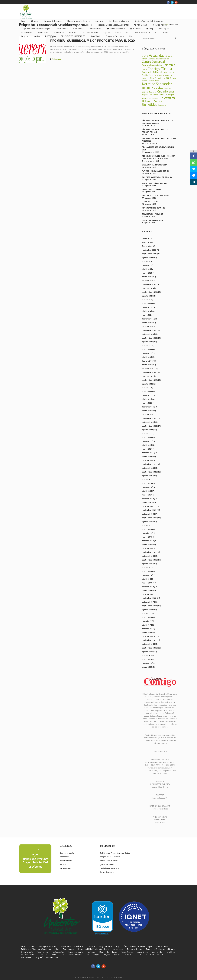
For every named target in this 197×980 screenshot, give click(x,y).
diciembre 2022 (149, 368)
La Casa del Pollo (28, 955)
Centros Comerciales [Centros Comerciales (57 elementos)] (152, 65)
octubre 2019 (148, 514)
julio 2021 (146, 433)
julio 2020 (146, 479)
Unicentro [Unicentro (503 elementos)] (167, 98)
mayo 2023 (147, 353)
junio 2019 (146, 529)
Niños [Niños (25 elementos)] (157, 81)
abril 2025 (146, 269)
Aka (62, 955)
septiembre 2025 (149, 254)
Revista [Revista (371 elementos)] (162, 91)
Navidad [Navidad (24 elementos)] (151, 81)
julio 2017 (146, 613)
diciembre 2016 (149, 636)
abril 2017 (146, 625)
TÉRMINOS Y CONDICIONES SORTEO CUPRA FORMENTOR (157, 122)
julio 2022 (146, 388)
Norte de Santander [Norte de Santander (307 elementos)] (157, 84)
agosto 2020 (147, 476)
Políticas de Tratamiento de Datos (115, 853)
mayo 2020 (147, 487)
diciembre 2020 (149, 460)
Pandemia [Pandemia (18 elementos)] (152, 92)
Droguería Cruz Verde (44, 957)
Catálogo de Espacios (47, 947)
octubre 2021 (148, 422)
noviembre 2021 (149, 418)
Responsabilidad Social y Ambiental (94, 949)
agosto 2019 (147, 521)
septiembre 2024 (149, 292)
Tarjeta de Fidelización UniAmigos (161, 949)
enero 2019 (147, 544)
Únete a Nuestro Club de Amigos (138, 947)
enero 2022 (147, 411)
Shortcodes (43, 952)
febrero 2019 (148, 541)
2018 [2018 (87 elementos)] (145, 56)
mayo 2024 (147, 307)
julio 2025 (146, 261)
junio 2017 (146, 617)
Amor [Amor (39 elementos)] (144, 59)
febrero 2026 (148, 246)
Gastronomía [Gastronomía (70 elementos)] (155, 75)
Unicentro (91, 947)
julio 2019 (146, 525)
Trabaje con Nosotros (110, 868)
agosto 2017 (147, 609)
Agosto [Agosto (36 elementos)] (169, 56)
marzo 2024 (147, 315)
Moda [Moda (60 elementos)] (166, 78)
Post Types (112, 952)
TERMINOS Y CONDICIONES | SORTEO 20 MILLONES (159, 139)
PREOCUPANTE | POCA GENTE (155, 183)
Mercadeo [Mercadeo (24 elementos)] (159, 78)
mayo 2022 (147, 395)
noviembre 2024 (149, 284)
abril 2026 (146, 242)
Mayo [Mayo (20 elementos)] (152, 78)
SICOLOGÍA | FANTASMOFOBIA (154, 165)
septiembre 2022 (149, 380)
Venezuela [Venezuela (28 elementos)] (162, 105)
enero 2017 (147, 632)
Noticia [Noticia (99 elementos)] (146, 88)
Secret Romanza (75, 955)
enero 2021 (147, 456)
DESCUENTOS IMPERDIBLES (151, 955)
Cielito (53, 955)
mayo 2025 (147, 265)
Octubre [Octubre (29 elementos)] (145, 92)
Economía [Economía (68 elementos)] (147, 72)
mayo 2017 (147, 621)
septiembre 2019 (149, 518)
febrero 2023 (148, 361)
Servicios (64, 864)
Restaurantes (66, 861)
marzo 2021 (147, 449)
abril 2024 (146, 311)
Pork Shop (170, 952)
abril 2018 (146, 579)
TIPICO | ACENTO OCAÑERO (153, 208)
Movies (117, 955)
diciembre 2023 (149, 326)
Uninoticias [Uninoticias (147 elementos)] (149, 105)
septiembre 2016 (149, 648)
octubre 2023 (148, 334)
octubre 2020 (148, 468)
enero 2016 (147, 667)
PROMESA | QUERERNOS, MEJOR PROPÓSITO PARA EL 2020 (92, 40)
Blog (101, 952)
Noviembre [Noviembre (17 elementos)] (168, 88)
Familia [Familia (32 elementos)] (145, 75)
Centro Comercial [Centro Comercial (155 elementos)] (153, 62)
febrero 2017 (148, 629)
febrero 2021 (148, 453)
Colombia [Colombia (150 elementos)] (169, 65)
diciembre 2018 (149, 548)
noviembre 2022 (149, 372)
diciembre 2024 (149, 280)
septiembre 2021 (149, 426)
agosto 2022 (147, 384)
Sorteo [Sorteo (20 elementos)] (161, 95)
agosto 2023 (147, 342)
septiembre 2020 (149, 472)
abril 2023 (146, 357)
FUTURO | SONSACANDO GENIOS (156, 171)
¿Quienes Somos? (108, 864)
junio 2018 (146, 571)
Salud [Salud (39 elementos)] (172, 92)
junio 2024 (146, 303)
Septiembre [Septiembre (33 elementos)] (147, 95)
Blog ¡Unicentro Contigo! (110, 947)
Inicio (23, 947)
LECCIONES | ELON (150, 202)
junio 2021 (146, 437)
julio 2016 (146, 655)
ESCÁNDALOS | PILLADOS (152, 214)
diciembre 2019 (149, 506)
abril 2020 (146, 491)
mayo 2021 (147, 441)
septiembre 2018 (149, 560)
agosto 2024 (147, 296)
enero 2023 (147, 365)
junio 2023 (146, 349)
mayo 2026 (147, 238)
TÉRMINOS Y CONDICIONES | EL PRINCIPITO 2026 (155, 131)
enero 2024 (147, 323)
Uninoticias (57, 59)
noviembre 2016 (149, 640)
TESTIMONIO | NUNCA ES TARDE (156, 195)
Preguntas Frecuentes (110, 857)
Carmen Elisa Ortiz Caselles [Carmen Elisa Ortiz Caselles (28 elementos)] (158, 59)
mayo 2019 (147, 533)
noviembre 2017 (149, 598)
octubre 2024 (148, 288)
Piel (57, 957)
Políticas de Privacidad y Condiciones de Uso (40, 949)
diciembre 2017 (149, 594)
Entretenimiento (67, 853)
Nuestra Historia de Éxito (72, 947)
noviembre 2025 (149, 250)
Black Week (26, 957)
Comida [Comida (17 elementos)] (144, 70)
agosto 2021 (147, 430)
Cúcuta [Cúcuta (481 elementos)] (166, 69)
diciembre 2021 (149, 414)
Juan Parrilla (157, 952)
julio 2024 (146, 300)
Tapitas (43, 955)
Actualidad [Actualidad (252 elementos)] (157, 55)
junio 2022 (146, 391)
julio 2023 (146, 346)
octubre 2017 (148, 602)
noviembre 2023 (149, 330)
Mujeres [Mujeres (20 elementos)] (173, 78)
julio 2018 (146, 567)
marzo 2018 (147, 583)
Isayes (96, 955)
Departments (27, 952)
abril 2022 (146, 399)
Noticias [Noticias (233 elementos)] (157, 88)
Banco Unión (142, 952)
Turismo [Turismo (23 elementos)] (155, 99)
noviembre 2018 (149, 552)
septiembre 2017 (149, 606)
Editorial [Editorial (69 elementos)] (158, 72)
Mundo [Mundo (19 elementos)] (144, 81)
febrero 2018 (148, 587)
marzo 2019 (147, 537)
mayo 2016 (147, 663)
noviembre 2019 (149, 510)
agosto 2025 (147, 258)
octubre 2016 (148, 644)
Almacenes (64, 857)
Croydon (107, 955)
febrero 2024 (148, 319)
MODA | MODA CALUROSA (153, 220)
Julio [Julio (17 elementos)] (171, 75)
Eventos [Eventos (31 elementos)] (171, 72)
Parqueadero (65, 868)
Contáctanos (162, 947)
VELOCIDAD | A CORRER (152, 189)
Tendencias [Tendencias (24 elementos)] (146, 99)
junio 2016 (146, 659)
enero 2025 (147, 277)
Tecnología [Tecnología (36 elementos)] (169, 95)
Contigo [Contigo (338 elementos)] (154, 69)
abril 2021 (146, 445)
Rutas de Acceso (107, 872)
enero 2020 (147, 502)
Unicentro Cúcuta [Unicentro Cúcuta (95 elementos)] (152, 101)
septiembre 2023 (149, 338)
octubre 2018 (148, 556)
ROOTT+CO (130, 955)
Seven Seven (127, 952)
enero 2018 (147, 590)
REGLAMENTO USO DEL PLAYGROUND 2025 (158, 148)
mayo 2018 (147, 575)
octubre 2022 (148, 376)
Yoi (88, 955)
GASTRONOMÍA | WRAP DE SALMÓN (157, 177)
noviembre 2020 (149, 464)
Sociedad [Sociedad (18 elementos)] (155, 95)
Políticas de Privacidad (110, 861)
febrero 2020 (148, 499)
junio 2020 (146, 483)
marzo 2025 (147, 273)
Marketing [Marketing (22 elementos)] (146, 78)
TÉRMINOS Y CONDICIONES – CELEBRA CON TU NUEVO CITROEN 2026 (158, 157)
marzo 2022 (147, 403)
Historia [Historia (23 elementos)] (166, 75)
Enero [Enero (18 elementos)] (165, 72)
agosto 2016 (147, 652)
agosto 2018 (147, 564)
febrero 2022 (148, 407)
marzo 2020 (147, 495)
